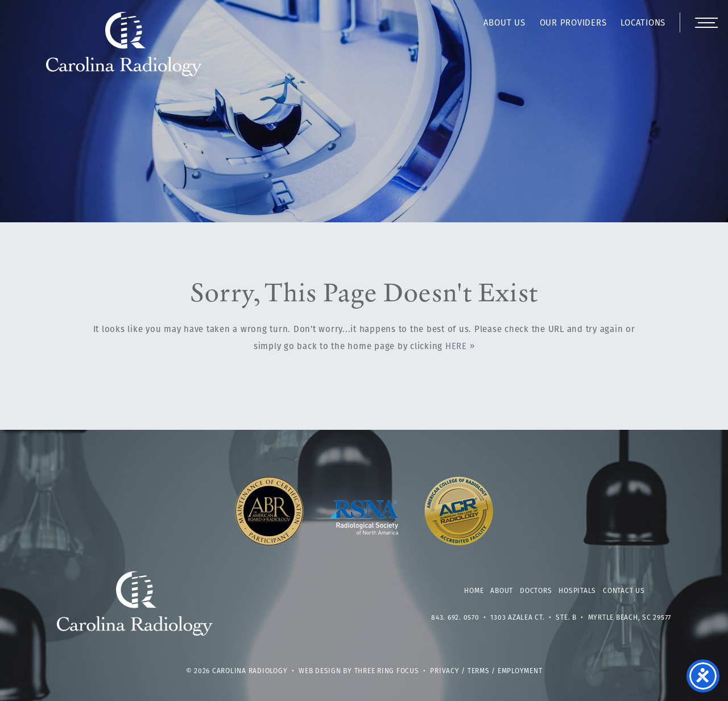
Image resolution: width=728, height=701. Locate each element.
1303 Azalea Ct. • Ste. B (533, 618)
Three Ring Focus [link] (387, 671)
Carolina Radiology (124, 50)
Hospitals (577, 591)
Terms (479, 671)
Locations (643, 24)
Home (474, 591)
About (502, 591)
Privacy (444, 671)
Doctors (536, 591)
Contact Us (624, 591)
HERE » (460, 347)
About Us (504, 24)
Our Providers (573, 24)
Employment (520, 671)
